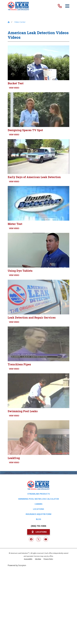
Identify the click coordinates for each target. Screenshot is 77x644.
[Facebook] (31, 539)
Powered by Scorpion (17, 565)
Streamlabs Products (39, 494)
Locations (38, 509)
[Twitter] (39, 539)
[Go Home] (9, 22)
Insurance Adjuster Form (38, 514)
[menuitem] (28, 559)
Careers (38, 504)
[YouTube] (46, 539)
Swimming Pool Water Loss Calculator (38, 499)
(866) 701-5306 (38, 526)
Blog (39, 519)
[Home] (18, 6)
